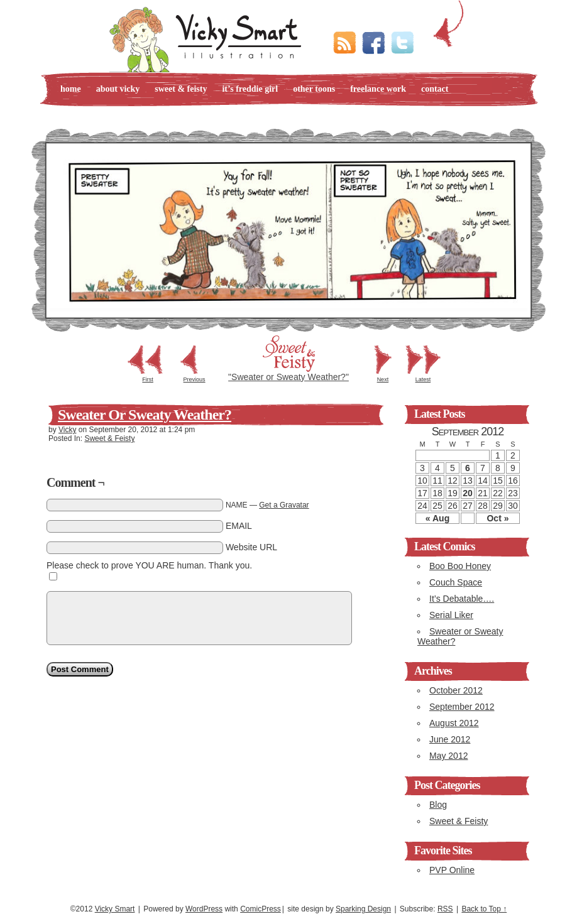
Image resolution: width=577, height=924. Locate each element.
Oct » (497, 518)
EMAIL (239, 526)
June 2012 (450, 739)
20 (468, 493)
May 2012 (448, 756)
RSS (445, 909)
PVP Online (452, 870)
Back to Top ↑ (484, 909)
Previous (195, 379)
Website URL (251, 547)
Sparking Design (363, 909)
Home (71, 89)
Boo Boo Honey (460, 566)
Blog (438, 805)
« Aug (437, 518)
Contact (435, 89)
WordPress (204, 909)
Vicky (67, 430)
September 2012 (462, 707)
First (148, 379)
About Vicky (118, 89)
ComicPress (261, 909)
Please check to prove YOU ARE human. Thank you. (149, 565)
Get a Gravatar (284, 505)
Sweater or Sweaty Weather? (145, 415)
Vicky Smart (115, 909)
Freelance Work (378, 89)
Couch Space (456, 582)
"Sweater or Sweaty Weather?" (288, 377)
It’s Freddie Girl (250, 89)
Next (383, 379)
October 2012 (456, 690)
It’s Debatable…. (462, 599)
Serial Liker (451, 615)
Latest (423, 379)
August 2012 (454, 723)
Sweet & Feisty (181, 89)
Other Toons (314, 89)
